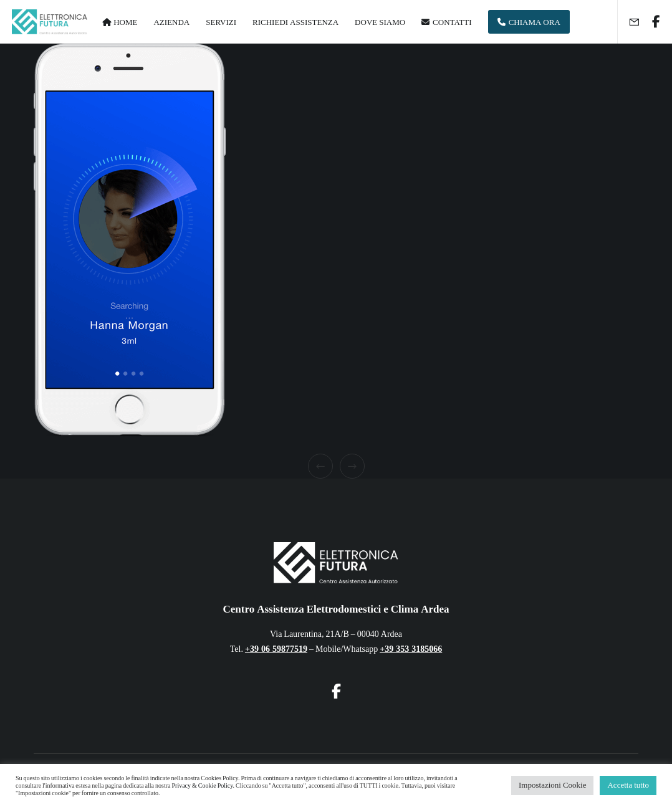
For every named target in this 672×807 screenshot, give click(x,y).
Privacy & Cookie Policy (202, 786)
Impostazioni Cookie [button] (552, 785)
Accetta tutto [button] (628, 785)
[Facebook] (651, 22)
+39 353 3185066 (411, 649)
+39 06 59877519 (276, 649)
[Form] (629, 22)
